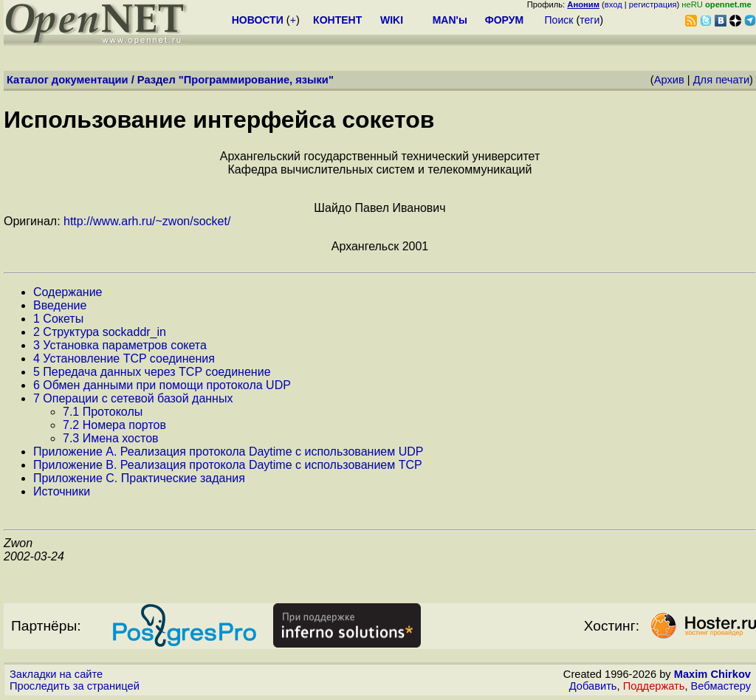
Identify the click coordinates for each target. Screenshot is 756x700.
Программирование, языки (256, 80)
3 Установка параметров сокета (120, 345)
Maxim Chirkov (712, 674)
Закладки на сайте (56, 674)
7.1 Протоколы (103, 412)
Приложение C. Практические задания (139, 478)
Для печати (721, 80)
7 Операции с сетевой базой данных (133, 398)
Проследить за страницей (75, 686)
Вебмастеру (721, 686)
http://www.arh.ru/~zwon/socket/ (147, 221)
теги (590, 20)
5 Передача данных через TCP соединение (152, 372)
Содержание (68, 292)
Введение (60, 305)
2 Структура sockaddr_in (100, 332)
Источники (62, 491)
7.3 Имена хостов (111, 438)
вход (614, 4)
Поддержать (654, 686)
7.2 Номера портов (114, 425)
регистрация (653, 4)
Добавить (593, 686)
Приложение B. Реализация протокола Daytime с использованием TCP (228, 465)
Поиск (559, 20)
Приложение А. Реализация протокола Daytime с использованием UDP (228, 452)
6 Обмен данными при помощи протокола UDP (162, 385)
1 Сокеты (58, 319)
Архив (669, 80)
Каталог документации (68, 80)
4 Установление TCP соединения (124, 358)
